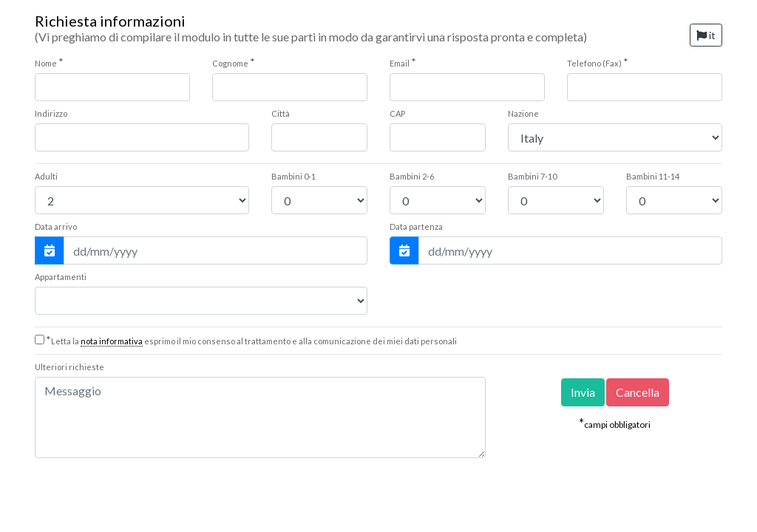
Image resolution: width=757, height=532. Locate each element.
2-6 (412, 176)
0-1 (293, 176)
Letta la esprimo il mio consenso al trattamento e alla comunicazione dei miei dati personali (251, 341)
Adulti (46, 176)
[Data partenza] (570, 250)
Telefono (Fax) (598, 62)
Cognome (234, 62)
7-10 (532, 176)
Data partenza (416, 226)
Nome (49, 62)
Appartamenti (61, 277)
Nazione (523, 113)
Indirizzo (51, 113)
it (706, 35)
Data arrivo (56, 226)
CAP (397, 113)
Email (403, 62)
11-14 (653, 176)
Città (281, 113)
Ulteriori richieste (69, 367)
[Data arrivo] (215, 250)
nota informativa (112, 341)
